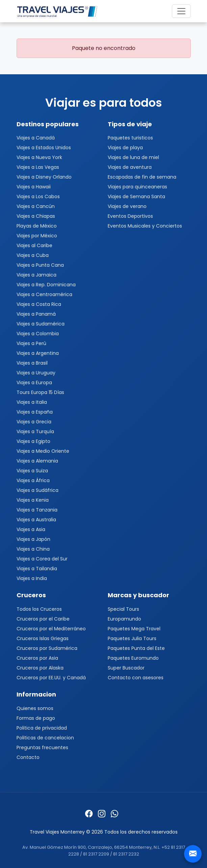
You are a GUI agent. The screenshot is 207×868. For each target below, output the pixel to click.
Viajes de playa (125, 148)
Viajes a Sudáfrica (37, 490)
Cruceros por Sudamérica (47, 648)
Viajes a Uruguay (36, 373)
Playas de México (37, 226)
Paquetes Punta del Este (136, 648)
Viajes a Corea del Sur (42, 559)
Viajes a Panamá (36, 314)
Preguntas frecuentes (42, 747)
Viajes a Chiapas (36, 216)
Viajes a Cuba (33, 255)
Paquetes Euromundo (133, 658)
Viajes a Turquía (35, 431)
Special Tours (123, 609)
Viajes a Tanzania (37, 510)
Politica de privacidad (42, 728)
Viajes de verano (127, 206)
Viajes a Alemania (37, 461)
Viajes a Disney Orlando (44, 177)
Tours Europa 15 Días (40, 392)
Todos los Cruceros (39, 609)
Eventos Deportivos (130, 216)
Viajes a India (32, 578)
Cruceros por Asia (37, 658)
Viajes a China (33, 549)
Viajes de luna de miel (133, 157)
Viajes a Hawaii (34, 187)
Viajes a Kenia (33, 500)
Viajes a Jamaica (36, 275)
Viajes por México (37, 236)
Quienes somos (35, 708)
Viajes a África (33, 480)
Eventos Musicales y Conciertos (145, 226)
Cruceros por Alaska (40, 668)
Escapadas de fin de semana (142, 177)
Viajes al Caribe (34, 245)
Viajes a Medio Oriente (43, 451)
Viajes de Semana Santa (136, 196)
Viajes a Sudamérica (41, 324)
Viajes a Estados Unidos (44, 148)
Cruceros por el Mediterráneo (51, 629)
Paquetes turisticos (130, 138)
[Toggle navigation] (181, 11)
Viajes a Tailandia (37, 569)
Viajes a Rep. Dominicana (46, 285)
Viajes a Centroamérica (44, 294)
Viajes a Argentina (38, 353)
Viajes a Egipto (33, 441)
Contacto (28, 757)
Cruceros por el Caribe (43, 619)
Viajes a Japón (33, 539)
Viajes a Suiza (32, 471)
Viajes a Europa (34, 383)
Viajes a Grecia (34, 422)
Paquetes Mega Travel (134, 629)
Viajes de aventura (130, 167)
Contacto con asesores (136, 678)
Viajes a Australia (36, 520)
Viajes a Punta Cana (40, 265)
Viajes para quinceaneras (137, 187)
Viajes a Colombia (38, 334)
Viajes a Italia (32, 402)
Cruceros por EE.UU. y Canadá (51, 678)
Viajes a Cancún (36, 206)
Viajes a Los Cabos (38, 196)
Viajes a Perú (31, 343)
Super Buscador (126, 668)
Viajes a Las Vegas (38, 167)
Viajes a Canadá (36, 138)
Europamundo (124, 619)
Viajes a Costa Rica (39, 304)
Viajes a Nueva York (39, 157)
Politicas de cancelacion (45, 738)
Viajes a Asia (31, 529)
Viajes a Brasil (32, 363)
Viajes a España (35, 412)
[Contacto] (193, 854)
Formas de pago (36, 718)
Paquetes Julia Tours (132, 638)
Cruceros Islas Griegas (43, 638)
